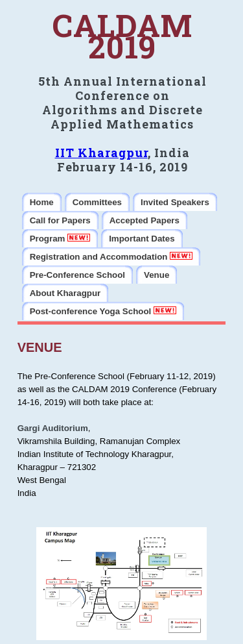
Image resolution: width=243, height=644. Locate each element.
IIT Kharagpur (101, 153)
